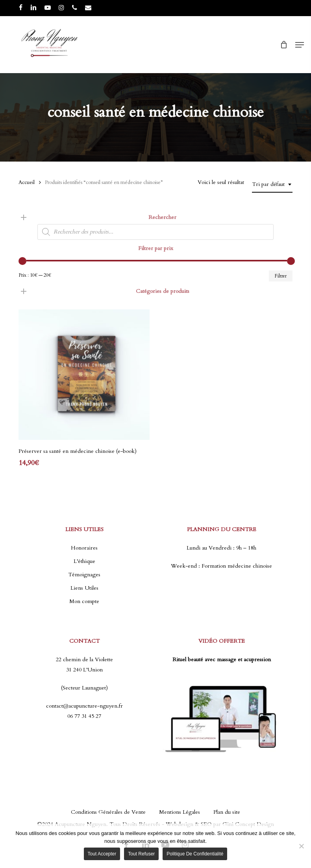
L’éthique (84, 561)
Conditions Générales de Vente (108, 812)
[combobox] (272, 185)
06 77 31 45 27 (84, 716)
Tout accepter (102, 854)
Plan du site (227, 812)
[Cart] (284, 45)
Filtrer (281, 276)
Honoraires (84, 548)
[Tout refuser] (301, 846)
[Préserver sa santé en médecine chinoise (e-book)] (84, 375)
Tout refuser (141, 854)
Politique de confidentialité (195, 854)
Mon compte (84, 601)
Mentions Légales (180, 812)
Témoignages (84, 575)
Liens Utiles (84, 588)
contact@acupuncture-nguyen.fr (84, 706)
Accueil (27, 182)
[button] (300, 45)
